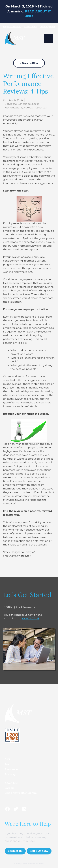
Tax (7, 764)
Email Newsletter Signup (21, 793)
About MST (12, 783)
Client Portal (31, 27)
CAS (7, 759)
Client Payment (47, 27)
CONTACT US (31, 619)
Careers (10, 788)
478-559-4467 (39, 851)
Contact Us (15, 851)
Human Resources (35, 108)
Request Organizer (12, 27)
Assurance (11, 769)
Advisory (10, 774)
